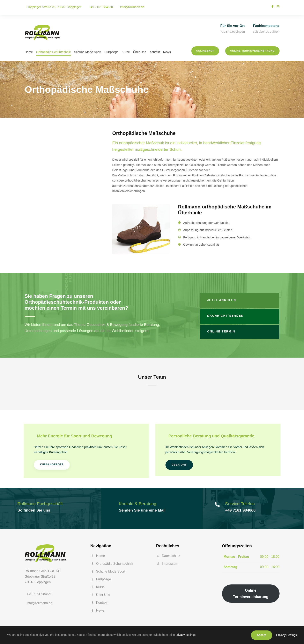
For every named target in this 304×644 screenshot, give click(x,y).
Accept (262, 635)
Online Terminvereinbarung (252, 51)
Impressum (170, 564)
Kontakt (155, 52)
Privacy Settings (287, 635)
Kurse (126, 52)
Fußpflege (112, 52)
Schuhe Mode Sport (88, 52)
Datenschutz (171, 556)
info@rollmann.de (132, 7)
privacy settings (186, 635)
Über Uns (139, 52)
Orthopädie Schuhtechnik (53, 52)
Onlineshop (205, 51)
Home (29, 52)
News (167, 52)
